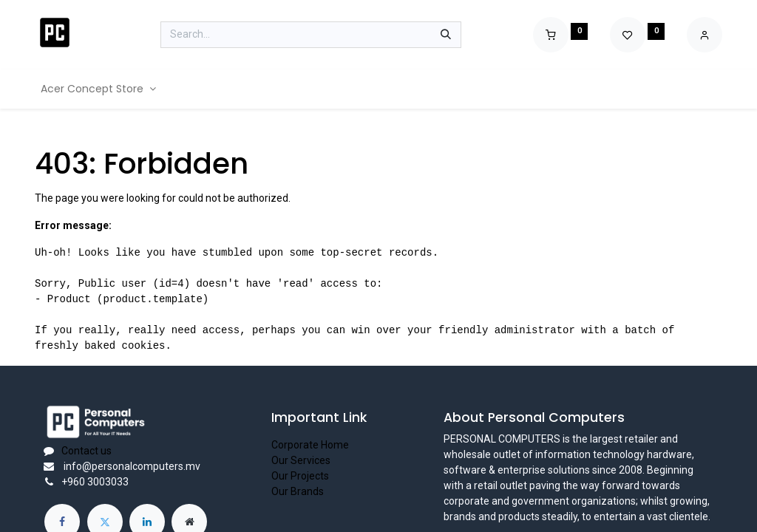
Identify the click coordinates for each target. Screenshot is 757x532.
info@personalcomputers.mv (131, 466)
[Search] (446, 35)
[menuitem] (98, 89)
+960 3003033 (95, 482)
